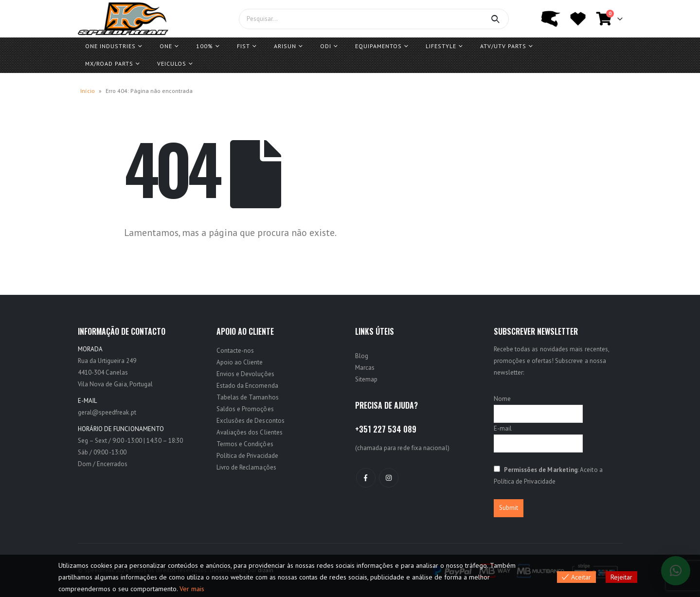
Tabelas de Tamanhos (248, 397)
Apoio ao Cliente (240, 362)
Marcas (365, 368)
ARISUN (285, 46)
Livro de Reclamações (246, 467)
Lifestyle (441, 46)
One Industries (110, 46)
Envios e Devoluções (245, 374)
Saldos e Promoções (245, 409)
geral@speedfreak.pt (107, 412)
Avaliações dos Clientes (250, 432)
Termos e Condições (245, 444)
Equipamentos (378, 46)
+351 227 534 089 (386, 429)
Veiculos (172, 63)
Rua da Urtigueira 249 (107, 361)
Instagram (389, 478)
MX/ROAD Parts (109, 63)
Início (88, 91)
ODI (326, 46)
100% (205, 46)
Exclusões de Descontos (251, 421)
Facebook (366, 478)
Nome (502, 399)
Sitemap (366, 379)
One (166, 46)
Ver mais (192, 589)
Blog (362, 356)
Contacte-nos (235, 351)
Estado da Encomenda (247, 386)
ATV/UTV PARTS (503, 46)
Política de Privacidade (248, 456)
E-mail (503, 428)
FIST (243, 46)
